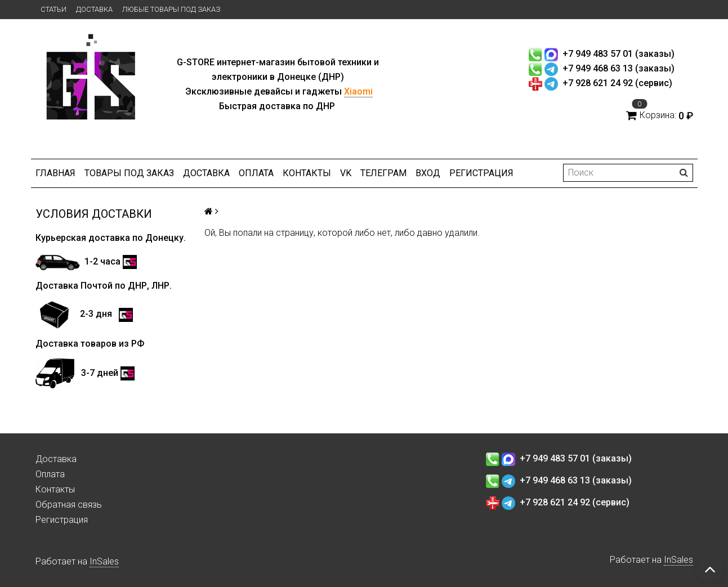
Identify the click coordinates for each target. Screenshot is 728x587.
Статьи (53, 9)
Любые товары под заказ (171, 9)
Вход (428, 173)
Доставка (94, 9)
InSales (104, 561)
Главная (55, 173)
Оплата (256, 173)
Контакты (307, 173)
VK (346, 173)
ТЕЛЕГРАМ (383, 173)
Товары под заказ (129, 173)
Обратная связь (69, 505)
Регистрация (481, 173)
